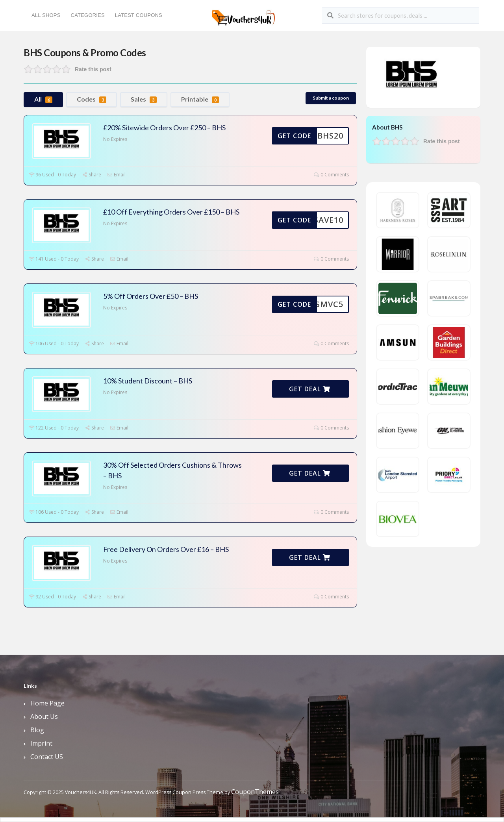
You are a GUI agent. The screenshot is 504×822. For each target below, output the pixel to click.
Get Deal (310, 389)
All (43, 99)
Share (92, 175)
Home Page (47, 703)
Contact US (47, 757)
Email (116, 175)
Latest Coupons (139, 15)
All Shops (46, 15)
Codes (92, 99)
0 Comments (331, 175)
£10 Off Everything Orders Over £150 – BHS (171, 212)
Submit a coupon (331, 98)
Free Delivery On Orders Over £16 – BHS (166, 549)
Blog (37, 730)
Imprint (41, 743)
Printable (200, 99)
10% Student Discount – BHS (148, 381)
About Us (44, 716)
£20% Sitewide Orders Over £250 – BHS (164, 128)
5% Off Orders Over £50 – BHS (151, 296)
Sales (144, 99)
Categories (88, 15)
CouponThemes (255, 792)
